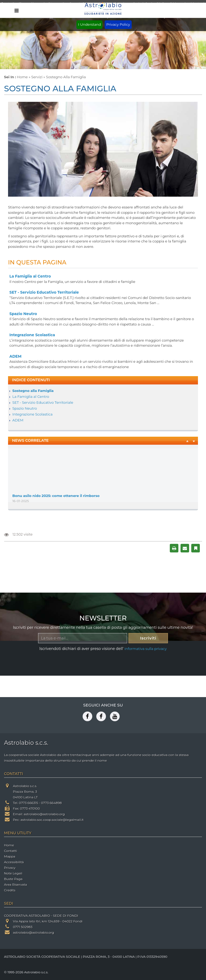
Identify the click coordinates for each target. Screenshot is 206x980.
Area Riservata (16, 884)
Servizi (37, 77)
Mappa (10, 856)
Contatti (10, 851)
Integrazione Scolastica (32, 335)
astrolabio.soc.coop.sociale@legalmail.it (52, 820)
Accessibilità (14, 862)
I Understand (89, 24)
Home (22, 77)
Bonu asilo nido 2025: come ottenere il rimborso (56, 497)
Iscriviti (148, 638)
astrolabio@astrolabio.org (44, 814)
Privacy (10, 868)
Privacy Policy (118, 24)
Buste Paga (13, 879)
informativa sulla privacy (146, 649)
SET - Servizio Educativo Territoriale (44, 292)
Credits (10, 890)
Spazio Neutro (23, 314)
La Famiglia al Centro (30, 276)
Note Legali (13, 873)
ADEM (15, 356)
